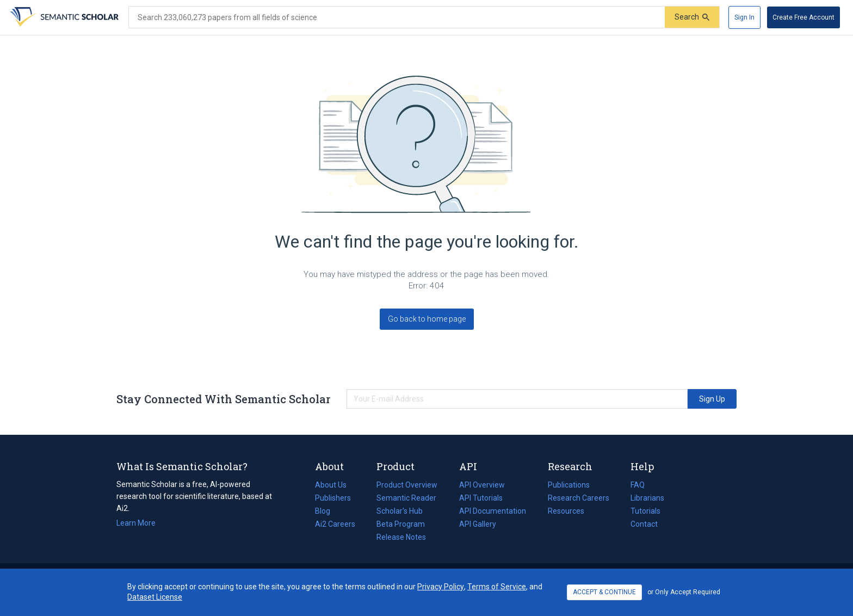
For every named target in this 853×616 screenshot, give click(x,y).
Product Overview (407, 485)
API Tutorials (481, 498)
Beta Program (401, 524)
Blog (327, 511)
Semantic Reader (406, 498)
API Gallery (478, 524)
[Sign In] (744, 17)
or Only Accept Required (684, 592)
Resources (566, 511)
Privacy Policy (441, 587)
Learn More (136, 523)
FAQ (638, 485)
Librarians (647, 498)
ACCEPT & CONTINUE (604, 592)
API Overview (482, 485)
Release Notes (401, 537)
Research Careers (579, 498)
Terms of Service (497, 587)
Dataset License (155, 597)
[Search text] (397, 17)
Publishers (333, 498)
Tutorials (645, 511)
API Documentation (493, 511)
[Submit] (692, 17)
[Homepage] (63, 17)
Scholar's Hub (400, 511)
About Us (331, 485)
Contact (644, 524)
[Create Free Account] (803, 17)
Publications (569, 485)
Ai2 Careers (335, 524)
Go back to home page (427, 319)
